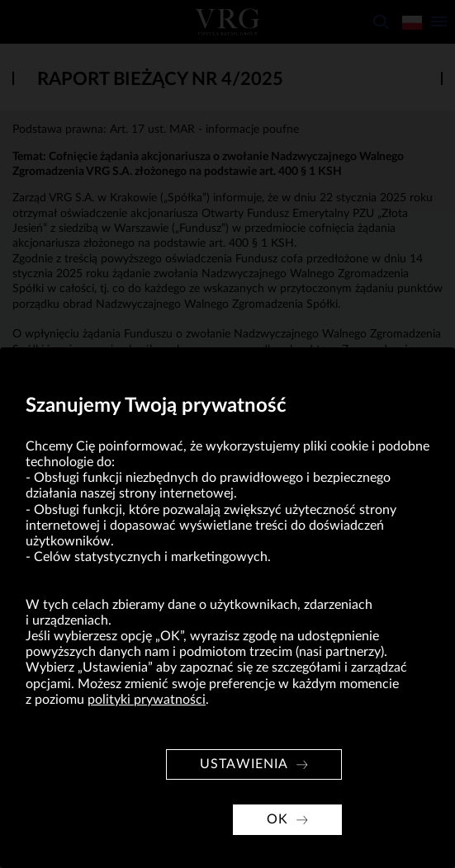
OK (277, 819)
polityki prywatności (147, 700)
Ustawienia (244, 764)
